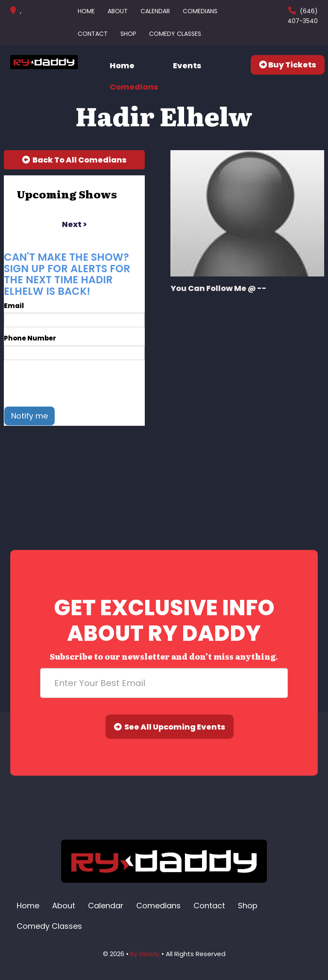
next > (74, 224)
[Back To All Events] (74, 160)
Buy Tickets (288, 65)
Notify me (29, 416)
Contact (93, 34)
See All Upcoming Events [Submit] (170, 727)
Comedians (200, 11)
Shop (128, 34)
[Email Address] (164, 683)
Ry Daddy (145, 954)
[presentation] (69, 383)
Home (86, 11)
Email (14, 306)
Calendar (155, 11)
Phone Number (30, 338)
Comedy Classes (175, 34)
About (118, 11)
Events (187, 65)
